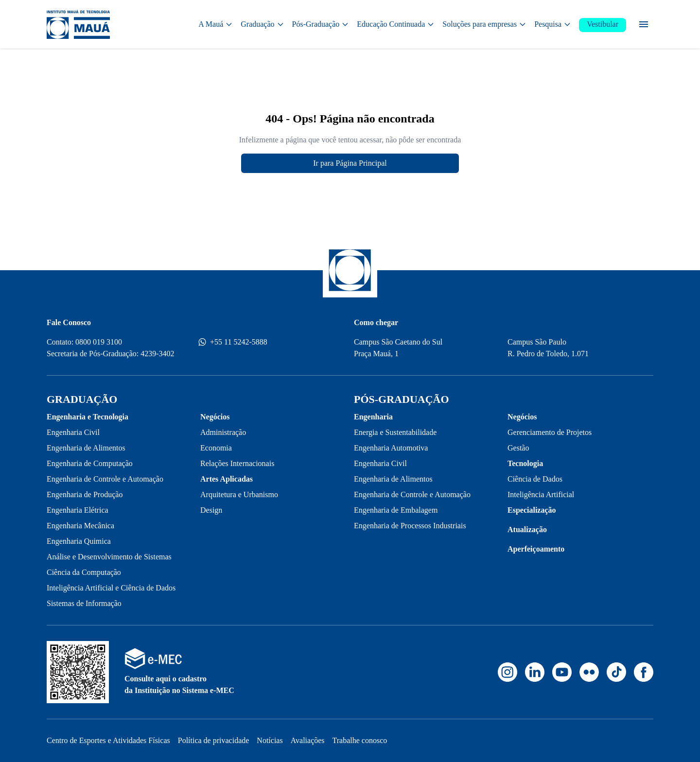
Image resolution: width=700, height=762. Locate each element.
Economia (216, 448)
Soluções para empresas (484, 24)
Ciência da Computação (84, 572)
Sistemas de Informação (84, 603)
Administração (223, 432)
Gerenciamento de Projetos (550, 432)
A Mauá (216, 24)
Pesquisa (553, 24)
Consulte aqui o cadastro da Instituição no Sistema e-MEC (179, 684)
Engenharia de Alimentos (86, 448)
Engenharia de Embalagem (396, 510)
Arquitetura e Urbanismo (239, 494)
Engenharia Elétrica (78, 510)
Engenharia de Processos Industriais (410, 526)
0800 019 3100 (99, 342)
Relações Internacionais (237, 463)
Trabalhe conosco (360, 740)
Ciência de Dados (535, 479)
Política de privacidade (214, 740)
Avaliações (308, 740)
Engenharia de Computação (90, 463)
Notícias (270, 740)
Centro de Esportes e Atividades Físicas (108, 740)
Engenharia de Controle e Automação (105, 479)
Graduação (262, 24)
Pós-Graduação (321, 24)
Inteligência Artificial (541, 494)
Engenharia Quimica (79, 541)
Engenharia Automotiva (391, 448)
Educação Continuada (396, 24)
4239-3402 (157, 354)
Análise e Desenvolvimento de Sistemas (109, 557)
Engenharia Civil (73, 432)
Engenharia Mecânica (80, 526)
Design (211, 510)
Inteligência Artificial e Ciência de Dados (111, 588)
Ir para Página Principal (350, 163)
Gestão (518, 448)
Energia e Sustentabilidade (395, 432)
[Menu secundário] (644, 24)
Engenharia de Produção (85, 494)
